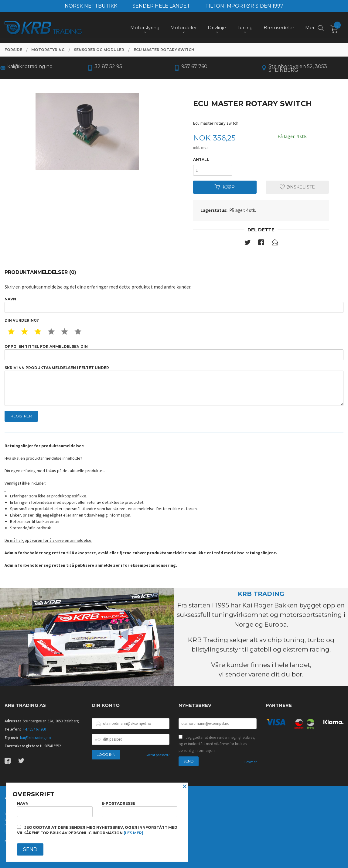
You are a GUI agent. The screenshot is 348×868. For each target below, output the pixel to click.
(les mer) (133, 833)
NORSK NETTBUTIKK (91, 6)
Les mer (251, 762)
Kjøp (225, 187)
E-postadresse (140, 809)
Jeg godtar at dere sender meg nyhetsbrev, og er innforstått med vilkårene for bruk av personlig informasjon (217, 744)
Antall (201, 159)
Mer (310, 28)
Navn (174, 305)
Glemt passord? (157, 755)
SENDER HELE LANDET (161, 6)
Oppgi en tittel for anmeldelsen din (174, 352)
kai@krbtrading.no (36, 738)
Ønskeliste (297, 187)
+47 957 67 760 (34, 729)
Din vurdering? (22, 320)
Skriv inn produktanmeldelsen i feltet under (174, 386)
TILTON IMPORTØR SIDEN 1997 (244, 6)
